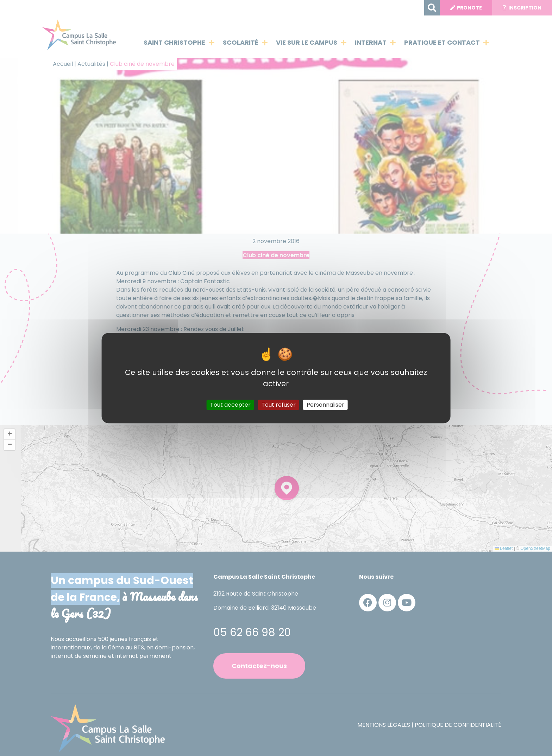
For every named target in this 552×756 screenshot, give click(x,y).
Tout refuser (279, 405)
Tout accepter (230, 405)
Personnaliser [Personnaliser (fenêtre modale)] (325, 405)
